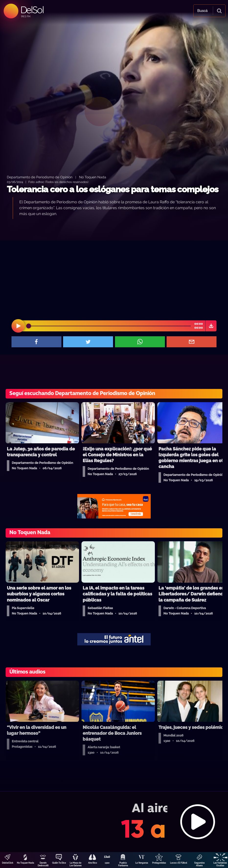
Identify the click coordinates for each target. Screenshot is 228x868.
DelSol (32, 10)
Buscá (202, 11)
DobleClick (8, 863)
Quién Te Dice (59, 863)
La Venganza (142, 863)
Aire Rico (92, 863)
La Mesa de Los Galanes (75, 864)
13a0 (107, 863)
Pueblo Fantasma (123, 864)
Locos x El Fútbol (179, 863)
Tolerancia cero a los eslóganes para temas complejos (113, 189)
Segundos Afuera (199, 864)
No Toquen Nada (25, 863)
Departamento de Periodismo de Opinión (40, 177)
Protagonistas (159, 863)
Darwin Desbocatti (43, 864)
